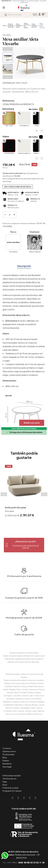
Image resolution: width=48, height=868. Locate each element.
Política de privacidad (12, 775)
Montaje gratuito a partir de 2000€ (24, 630)
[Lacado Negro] (9, 146)
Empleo (6, 761)
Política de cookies (11, 788)
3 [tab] (25, 522)
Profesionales (8, 754)
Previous (8, 49)
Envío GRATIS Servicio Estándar (24, 429)
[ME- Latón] (9, 118)
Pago (5, 782)
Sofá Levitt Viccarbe (15, 508)
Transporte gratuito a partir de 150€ (24, 580)
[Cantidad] (10, 215)
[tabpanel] (24, 491)
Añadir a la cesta (32, 423)
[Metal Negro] (39, 118)
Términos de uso (9, 779)
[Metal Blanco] (24, 118)
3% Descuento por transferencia (24, 592)
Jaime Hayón (22, 83)
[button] (24, 545)
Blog (5, 757)
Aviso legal (7, 767)
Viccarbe (7, 35)
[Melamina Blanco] (24, 146)
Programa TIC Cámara (12, 791)
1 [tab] (20, 522)
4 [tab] (28, 522)
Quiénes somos (9, 751)
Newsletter (7, 764)
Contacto (7, 748)
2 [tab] (23, 522)
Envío (5, 785)
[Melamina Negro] (39, 146)
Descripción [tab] (24, 266)
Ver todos (33, 109)
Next (8, 77)
